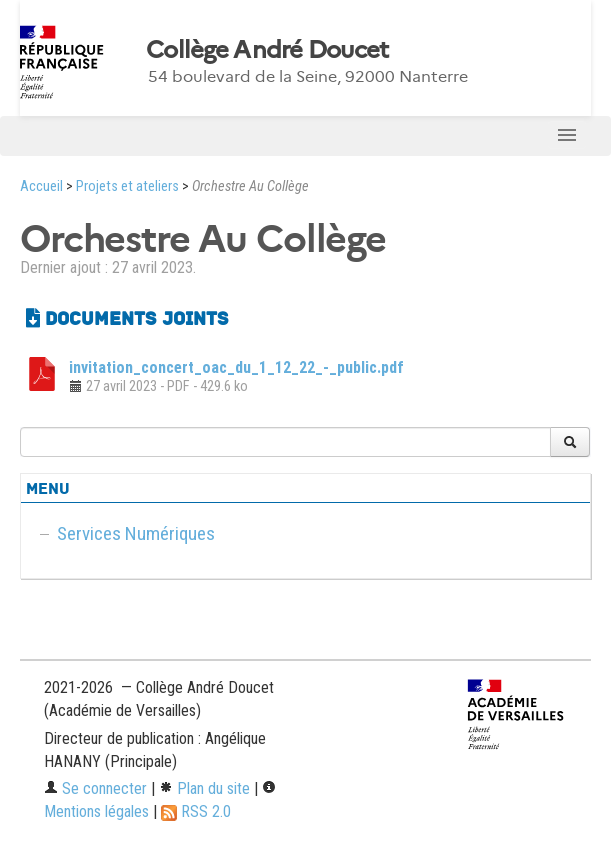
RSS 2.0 (196, 811)
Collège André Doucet (267, 50)
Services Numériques (136, 533)
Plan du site (204, 788)
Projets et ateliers (127, 186)
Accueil (41, 186)
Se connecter (95, 788)
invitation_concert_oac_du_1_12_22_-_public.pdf (236, 367)
